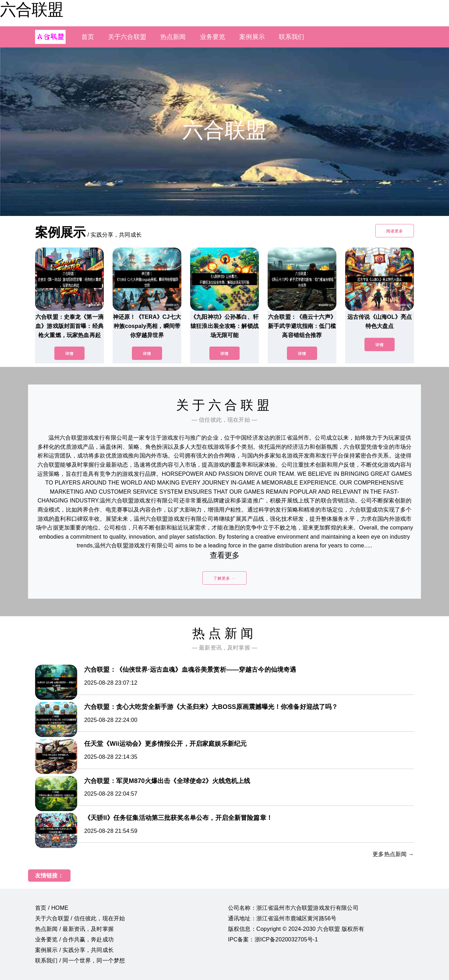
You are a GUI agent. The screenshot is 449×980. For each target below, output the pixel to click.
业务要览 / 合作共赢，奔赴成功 (74, 939)
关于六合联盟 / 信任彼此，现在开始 (80, 918)
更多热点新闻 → (393, 854)
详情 (69, 354)
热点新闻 (173, 37)
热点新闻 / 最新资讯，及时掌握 (74, 929)
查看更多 (225, 555)
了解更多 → (224, 578)
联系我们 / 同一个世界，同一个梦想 (80, 961)
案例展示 (252, 37)
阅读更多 (395, 231)
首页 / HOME (52, 908)
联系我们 (292, 37)
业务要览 (213, 37)
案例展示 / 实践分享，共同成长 (74, 950)
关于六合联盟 (127, 37)
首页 (88, 37)
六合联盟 (32, 9)
